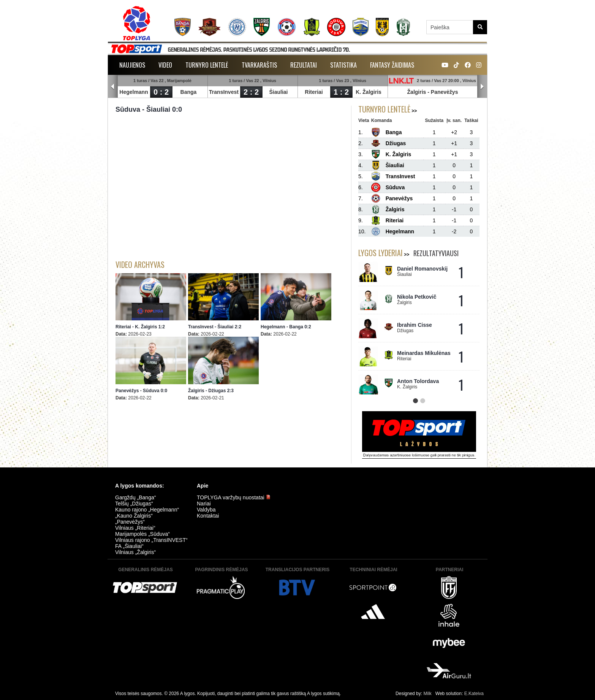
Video (165, 65)
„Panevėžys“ (130, 522)
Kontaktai (208, 516)
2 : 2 (251, 92)
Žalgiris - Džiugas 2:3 (211, 391)
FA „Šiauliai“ (129, 546)
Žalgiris (417, 92)
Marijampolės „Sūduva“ (142, 534)
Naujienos (132, 65)
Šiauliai (278, 92)
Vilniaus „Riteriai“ (135, 528)
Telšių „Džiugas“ (134, 504)
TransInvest (224, 92)
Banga (189, 92)
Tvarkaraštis (259, 65)
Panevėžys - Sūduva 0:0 (141, 391)
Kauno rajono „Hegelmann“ (147, 510)
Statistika (343, 65)
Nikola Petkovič (417, 297)
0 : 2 (161, 92)
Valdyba (206, 510)
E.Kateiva (474, 694)
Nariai (204, 504)
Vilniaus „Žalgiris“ (135, 552)
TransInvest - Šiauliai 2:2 (215, 327)
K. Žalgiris (369, 92)
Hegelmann (134, 92)
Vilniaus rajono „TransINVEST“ (151, 540)
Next (482, 87)
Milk (427, 694)
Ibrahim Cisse (415, 325)
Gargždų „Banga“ (135, 497)
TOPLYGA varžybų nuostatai (234, 497)
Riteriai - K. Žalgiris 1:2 (140, 327)
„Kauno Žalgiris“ (134, 516)
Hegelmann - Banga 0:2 (286, 327)
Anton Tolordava (418, 381)
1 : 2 (341, 92)
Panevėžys (445, 92)
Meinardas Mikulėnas (424, 353)
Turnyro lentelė (207, 65)
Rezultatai (304, 65)
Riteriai (314, 92)
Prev (113, 87)
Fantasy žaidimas (392, 65)
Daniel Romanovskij (422, 269)
